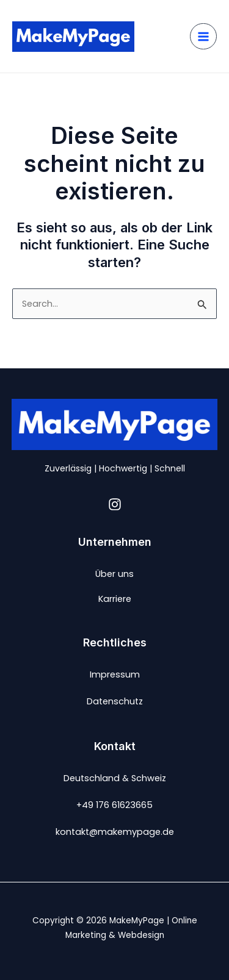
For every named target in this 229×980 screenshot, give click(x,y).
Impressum (115, 674)
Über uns (114, 574)
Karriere (115, 599)
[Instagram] (115, 504)
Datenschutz (115, 701)
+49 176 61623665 (114, 805)
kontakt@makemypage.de (115, 832)
